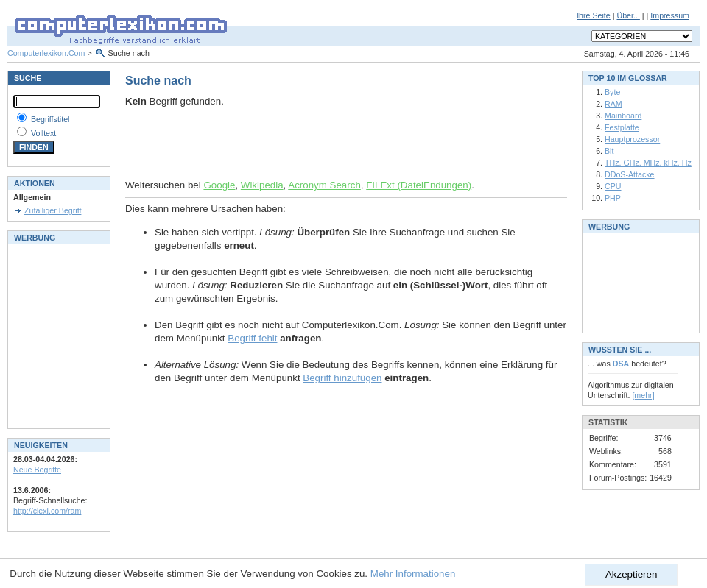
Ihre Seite (594, 15)
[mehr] (643, 395)
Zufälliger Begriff (53, 210)
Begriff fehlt (252, 338)
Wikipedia (262, 185)
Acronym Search (324, 185)
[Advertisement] (298, 144)
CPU (613, 186)
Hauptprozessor (632, 139)
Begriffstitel (50, 119)
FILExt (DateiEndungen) (419, 185)
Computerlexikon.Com (46, 53)
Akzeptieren (631, 574)
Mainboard (623, 116)
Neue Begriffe (37, 470)
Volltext (43, 133)
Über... (628, 15)
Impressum (670, 15)
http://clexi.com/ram (47, 511)
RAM (613, 104)
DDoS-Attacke (630, 174)
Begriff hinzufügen (342, 378)
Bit (609, 151)
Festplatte (622, 127)
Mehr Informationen (413, 574)
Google (219, 185)
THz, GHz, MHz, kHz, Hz (648, 163)
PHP (613, 198)
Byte (612, 92)
